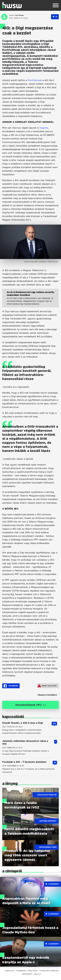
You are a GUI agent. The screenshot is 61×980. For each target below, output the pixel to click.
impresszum (10, 971)
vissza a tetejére (47, 695)
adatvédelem (27, 974)
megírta (44, 128)
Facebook (11, 686)
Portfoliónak (35, 80)
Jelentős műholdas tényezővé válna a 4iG (25, 742)
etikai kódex (33, 971)
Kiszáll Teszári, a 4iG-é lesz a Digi (23, 723)
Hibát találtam (47, 686)
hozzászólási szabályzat (49, 971)
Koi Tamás (20, 15)
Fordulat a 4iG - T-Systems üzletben (24, 762)
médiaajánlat (21, 971)
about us (37, 974)
